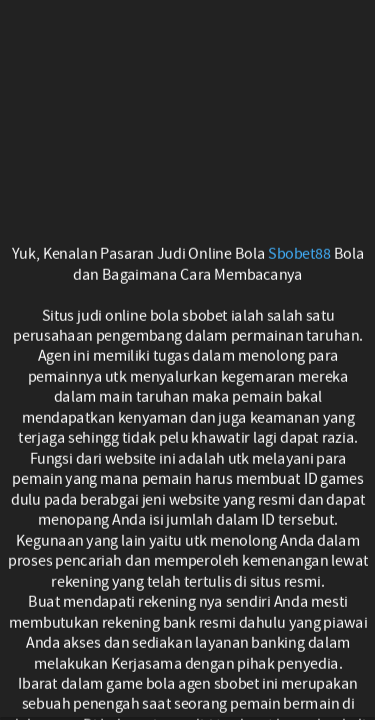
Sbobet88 (299, 254)
